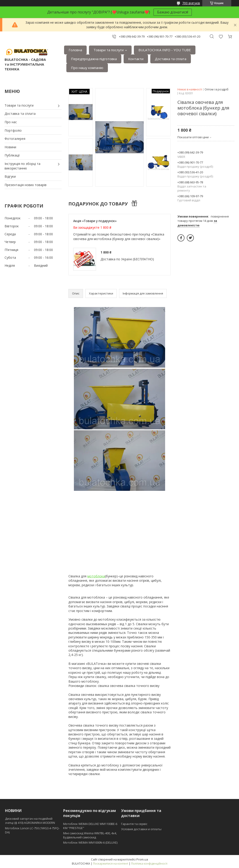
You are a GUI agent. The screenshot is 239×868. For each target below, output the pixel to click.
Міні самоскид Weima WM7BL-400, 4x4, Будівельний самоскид (90, 835)
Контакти (136, 59)
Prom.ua (142, 859)
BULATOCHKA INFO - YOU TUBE (165, 50)
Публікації (12, 155)
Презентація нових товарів (26, 185)
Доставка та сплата (171, 59)
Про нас (11, 122)
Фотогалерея (15, 139)
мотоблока (96, 576)
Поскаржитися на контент (111, 864)
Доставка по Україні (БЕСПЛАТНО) (127, 259)
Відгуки (10, 176)
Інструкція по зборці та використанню (22, 166)
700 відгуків (191, 3)
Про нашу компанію (87, 68)
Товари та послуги (109, 50)
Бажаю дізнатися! (173, 12)
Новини (10, 147)
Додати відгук (221, 37)
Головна (75, 50)
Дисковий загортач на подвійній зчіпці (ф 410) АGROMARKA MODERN (30, 821)
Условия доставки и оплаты (141, 829)
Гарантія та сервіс (134, 824)
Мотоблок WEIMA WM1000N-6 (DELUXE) (90, 842)
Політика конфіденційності (149, 864)
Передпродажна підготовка (94, 59)
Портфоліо (13, 130)
